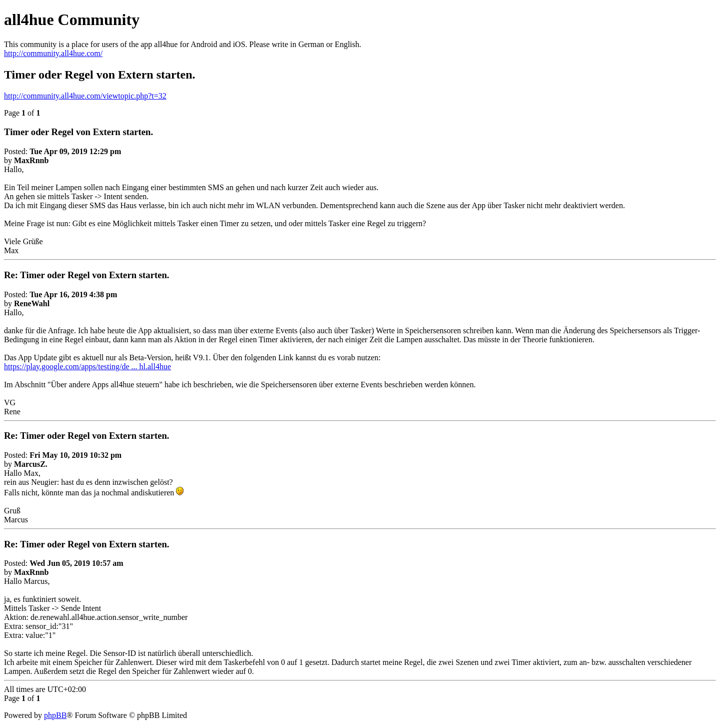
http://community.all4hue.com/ (53, 53)
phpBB (55, 715)
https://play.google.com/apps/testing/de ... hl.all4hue (87, 367)
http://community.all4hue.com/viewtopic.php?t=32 (85, 96)
